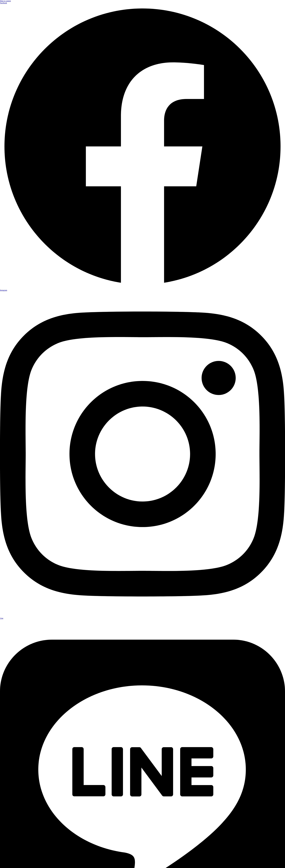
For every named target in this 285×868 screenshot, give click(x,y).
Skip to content (5, 1)
